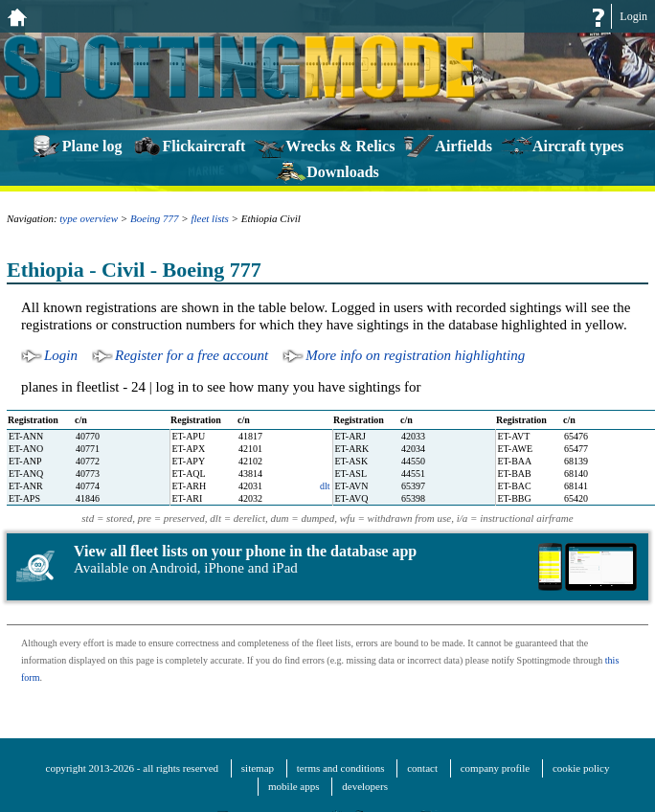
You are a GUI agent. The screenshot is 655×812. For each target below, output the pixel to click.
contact (422, 768)
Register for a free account (192, 355)
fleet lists (209, 218)
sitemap (258, 768)
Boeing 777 (154, 218)
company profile (495, 768)
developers (365, 786)
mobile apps (294, 786)
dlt (325, 486)
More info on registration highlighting (415, 355)
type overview (89, 218)
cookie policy (581, 768)
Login (633, 16)
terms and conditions (341, 768)
